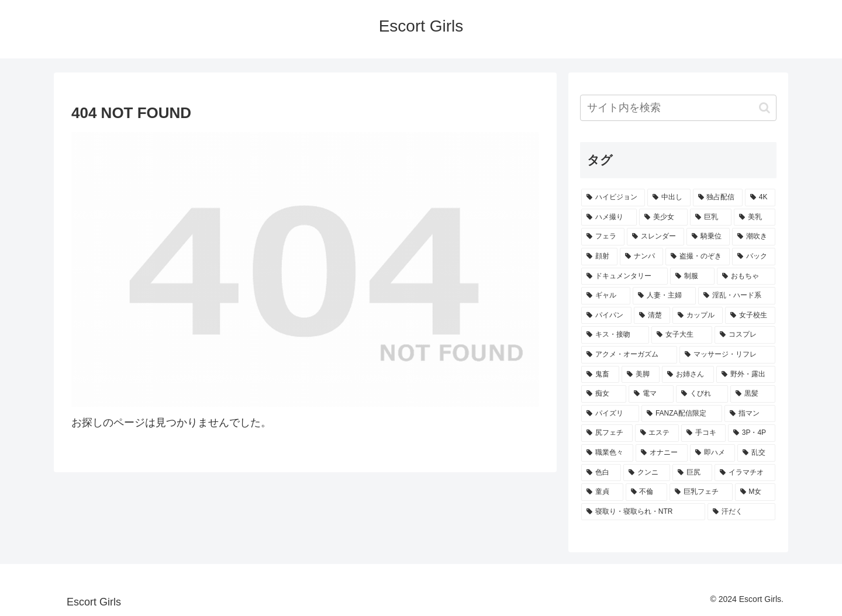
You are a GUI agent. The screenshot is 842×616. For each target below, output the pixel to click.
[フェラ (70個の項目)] (603, 237)
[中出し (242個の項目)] (669, 198)
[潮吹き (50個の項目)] (754, 237)
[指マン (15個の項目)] (750, 414)
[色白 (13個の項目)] (601, 473)
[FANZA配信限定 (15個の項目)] (682, 414)
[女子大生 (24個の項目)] (682, 335)
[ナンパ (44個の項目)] (641, 257)
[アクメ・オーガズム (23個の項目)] (629, 355)
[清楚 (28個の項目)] (652, 316)
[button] (765, 108)
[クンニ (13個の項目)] (647, 473)
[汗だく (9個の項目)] (741, 512)
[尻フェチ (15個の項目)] (607, 433)
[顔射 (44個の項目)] (599, 257)
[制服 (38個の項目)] (692, 276)
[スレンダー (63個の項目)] (655, 237)
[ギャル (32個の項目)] (606, 296)
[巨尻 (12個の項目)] (692, 473)
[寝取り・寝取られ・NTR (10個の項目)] (643, 512)
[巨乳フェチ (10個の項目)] (701, 492)
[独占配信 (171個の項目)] (718, 198)
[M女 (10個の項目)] (755, 492)
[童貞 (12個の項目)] (602, 492)
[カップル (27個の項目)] (698, 316)
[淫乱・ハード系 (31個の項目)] (737, 296)
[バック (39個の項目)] (754, 257)
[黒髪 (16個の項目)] (753, 394)
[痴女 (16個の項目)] (604, 394)
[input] (678, 108)
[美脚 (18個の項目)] (641, 375)
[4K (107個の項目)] (760, 198)
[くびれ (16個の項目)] (702, 394)
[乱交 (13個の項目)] (756, 453)
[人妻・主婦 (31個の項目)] (664, 296)
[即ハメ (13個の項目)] (712, 453)
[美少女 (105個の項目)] (663, 217)
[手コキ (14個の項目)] (703, 433)
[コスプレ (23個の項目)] (745, 335)
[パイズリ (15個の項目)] (610, 414)
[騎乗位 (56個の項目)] (708, 237)
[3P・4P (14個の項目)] (752, 433)
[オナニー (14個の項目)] (662, 453)
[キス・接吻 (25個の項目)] (615, 335)
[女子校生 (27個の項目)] (750, 316)
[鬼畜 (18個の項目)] (600, 375)
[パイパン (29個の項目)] (606, 316)
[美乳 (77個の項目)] (755, 217)
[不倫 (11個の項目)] (647, 492)
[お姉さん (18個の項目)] (688, 375)
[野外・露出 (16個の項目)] (746, 375)
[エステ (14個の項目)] (657, 433)
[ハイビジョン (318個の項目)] (613, 198)
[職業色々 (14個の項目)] (607, 453)
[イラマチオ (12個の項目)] (745, 473)
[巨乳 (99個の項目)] (711, 217)
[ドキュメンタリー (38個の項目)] (624, 276)
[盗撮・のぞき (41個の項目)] (698, 257)
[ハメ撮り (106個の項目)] (609, 217)
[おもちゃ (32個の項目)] (746, 276)
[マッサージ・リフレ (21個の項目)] (727, 355)
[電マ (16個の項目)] (651, 394)
